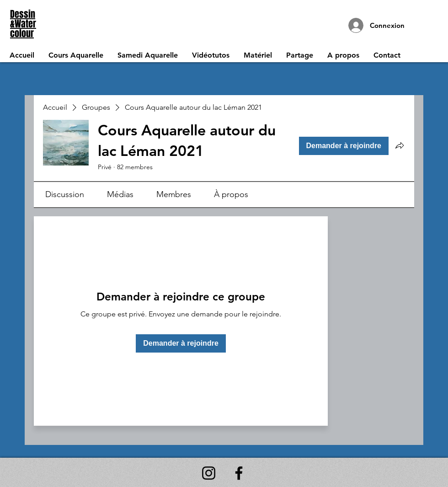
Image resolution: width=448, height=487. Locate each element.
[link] (65, 194)
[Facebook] (239, 473)
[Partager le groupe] (400, 145)
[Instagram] (209, 473)
